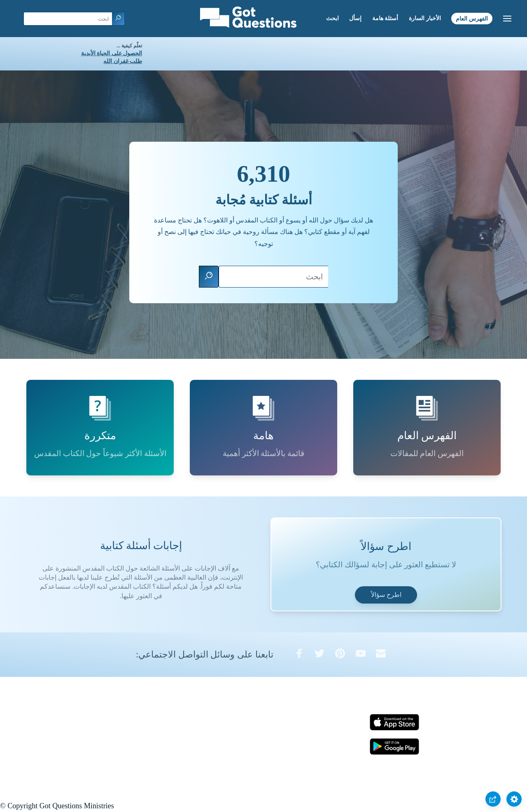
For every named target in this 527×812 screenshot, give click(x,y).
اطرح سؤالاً (386, 595)
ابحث (332, 18)
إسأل (355, 18)
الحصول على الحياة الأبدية (112, 53)
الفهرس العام (472, 18)
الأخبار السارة (425, 18)
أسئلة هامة (385, 18)
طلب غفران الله (123, 61)
